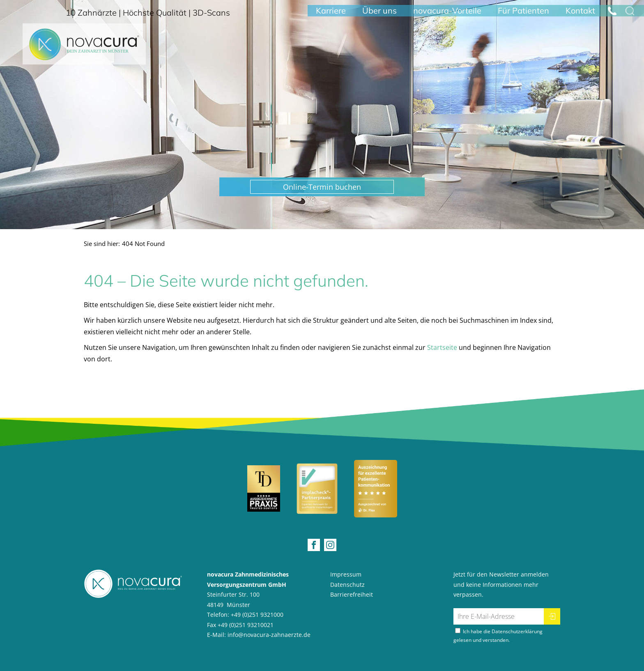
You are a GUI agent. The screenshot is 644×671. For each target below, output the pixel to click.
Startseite (442, 347)
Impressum (346, 574)
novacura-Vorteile (447, 15)
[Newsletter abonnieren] (552, 616)
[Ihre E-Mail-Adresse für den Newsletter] (499, 616)
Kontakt (580, 15)
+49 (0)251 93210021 (246, 625)
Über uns (379, 15)
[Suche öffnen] (630, 16)
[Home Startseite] (84, 51)
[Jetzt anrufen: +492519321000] (612, 16)
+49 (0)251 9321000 (257, 615)
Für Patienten (523, 15)
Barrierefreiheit (352, 594)
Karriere (331, 15)
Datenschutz (347, 585)
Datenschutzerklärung (517, 631)
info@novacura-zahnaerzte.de (269, 635)
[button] (322, 187)
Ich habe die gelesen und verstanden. (498, 636)
